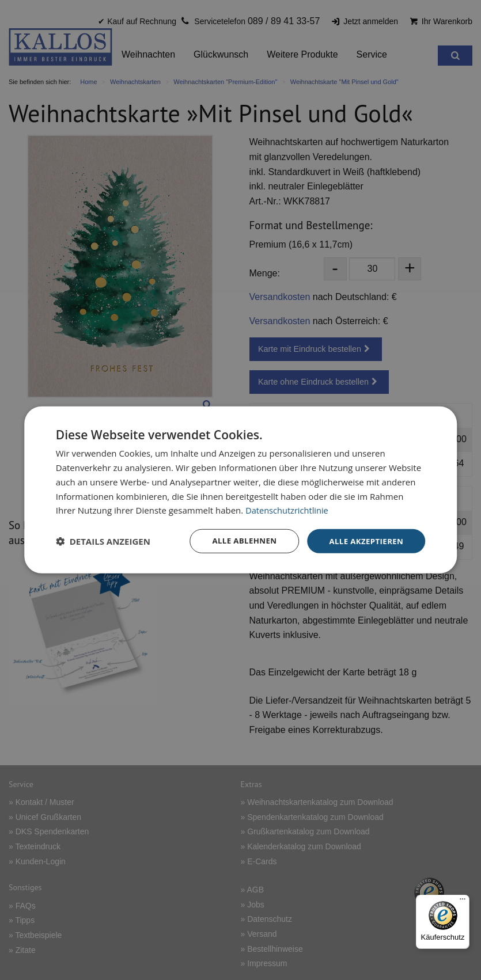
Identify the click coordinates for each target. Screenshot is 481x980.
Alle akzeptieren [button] (364, 541)
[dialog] (241, 490)
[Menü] (463, 902)
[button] (103, 541)
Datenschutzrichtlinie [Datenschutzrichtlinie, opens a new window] (288, 510)
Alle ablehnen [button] (238, 541)
